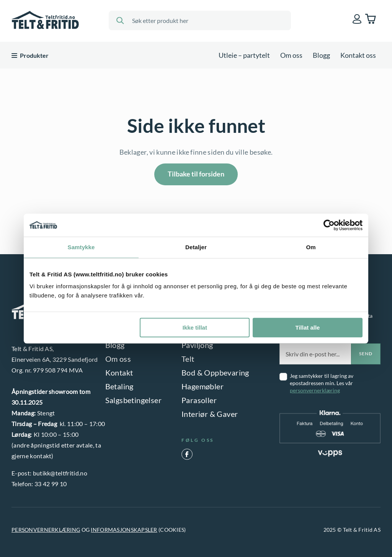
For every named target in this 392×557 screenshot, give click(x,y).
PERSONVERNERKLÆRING (46, 530)
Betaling (119, 386)
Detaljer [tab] (196, 247)
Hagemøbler (203, 386)
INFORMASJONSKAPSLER (124, 530)
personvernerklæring (315, 390)
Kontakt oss (358, 55)
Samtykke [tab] (81, 247)
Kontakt (119, 372)
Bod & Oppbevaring (215, 372)
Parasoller (199, 400)
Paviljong (197, 345)
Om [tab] (311, 247)
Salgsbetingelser (133, 400)
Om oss (291, 55)
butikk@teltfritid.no (60, 473)
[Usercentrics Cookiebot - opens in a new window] (329, 225)
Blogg (321, 55)
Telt (188, 359)
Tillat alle (307, 328)
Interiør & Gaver (210, 414)
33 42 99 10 (51, 484)
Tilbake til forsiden (196, 174)
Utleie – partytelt (244, 55)
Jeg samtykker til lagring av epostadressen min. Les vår (322, 383)
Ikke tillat (195, 328)
